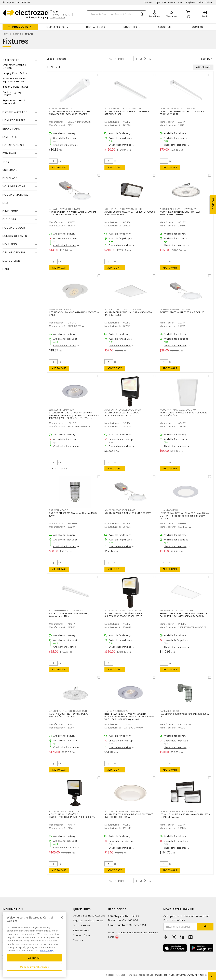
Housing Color (14, 228)
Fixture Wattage (15, 112)
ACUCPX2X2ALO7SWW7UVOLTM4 (123, 309)
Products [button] (20, 27)
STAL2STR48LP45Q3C (61, 109)
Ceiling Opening (14, 252)
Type (6, 162)
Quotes (148, 2)
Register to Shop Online (199, 2)
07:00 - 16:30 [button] (60, 15)
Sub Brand (10, 170)
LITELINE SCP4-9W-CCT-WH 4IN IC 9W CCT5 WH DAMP (75, 314)
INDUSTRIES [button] (130, 27)
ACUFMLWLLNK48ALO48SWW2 (66, 611)
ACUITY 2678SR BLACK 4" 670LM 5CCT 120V (128, 513)
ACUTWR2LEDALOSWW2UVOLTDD (123, 209)
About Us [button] (164, 27)
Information (13, 909)
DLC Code (10, 219)
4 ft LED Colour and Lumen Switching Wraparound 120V (69, 615)
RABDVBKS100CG (170, 711)
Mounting (10, 244)
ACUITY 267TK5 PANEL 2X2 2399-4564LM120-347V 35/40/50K (129, 314)
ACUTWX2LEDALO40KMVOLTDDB (178, 811)
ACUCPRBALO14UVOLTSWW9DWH (68, 711)
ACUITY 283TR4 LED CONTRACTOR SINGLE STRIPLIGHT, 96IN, (127, 113)
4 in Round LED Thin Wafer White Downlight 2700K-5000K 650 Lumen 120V (72, 213)
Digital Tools (96, 27)
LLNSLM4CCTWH (169, 510)
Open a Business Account (169, 2)
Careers (78, 940)
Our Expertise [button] (56, 27)
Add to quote (59, 469)
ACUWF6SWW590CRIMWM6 (175, 309)
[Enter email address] (180, 927)
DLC (5, 203)
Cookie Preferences (116, 975)
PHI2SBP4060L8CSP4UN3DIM (176, 611)
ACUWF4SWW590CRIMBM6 (120, 510)
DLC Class (10, 178)
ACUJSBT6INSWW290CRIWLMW (122, 811)
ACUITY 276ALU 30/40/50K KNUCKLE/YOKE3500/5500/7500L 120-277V (72, 816)
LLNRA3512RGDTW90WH (63, 410)
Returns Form (82, 930)
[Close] (62, 917)
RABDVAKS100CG (59, 510)
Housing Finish (13, 145)
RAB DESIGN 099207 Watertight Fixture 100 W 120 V (73, 514)
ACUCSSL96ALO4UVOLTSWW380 (123, 109)
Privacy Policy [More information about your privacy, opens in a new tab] (47, 951)
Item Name (10, 153)
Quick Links (82, 909)
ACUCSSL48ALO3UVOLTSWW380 (179, 109)
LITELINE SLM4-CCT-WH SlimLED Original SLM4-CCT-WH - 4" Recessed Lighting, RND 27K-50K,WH (185, 516)
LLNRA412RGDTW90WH (117, 711)
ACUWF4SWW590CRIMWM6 (65, 209)
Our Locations (82, 925)
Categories (11, 60)
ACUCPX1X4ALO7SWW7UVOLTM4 (178, 410)
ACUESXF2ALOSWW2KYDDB (64, 811)
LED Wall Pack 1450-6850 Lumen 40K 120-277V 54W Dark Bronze (185, 816)
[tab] (20, 60)
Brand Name (11, 129)
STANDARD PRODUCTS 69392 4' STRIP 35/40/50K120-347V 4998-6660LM (70, 113)
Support (11, 2)
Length (8, 269)
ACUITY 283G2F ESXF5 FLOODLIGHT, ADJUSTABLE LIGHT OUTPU (123, 414)
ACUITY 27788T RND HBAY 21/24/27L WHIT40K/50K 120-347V (68, 715)
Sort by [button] (206, 59)
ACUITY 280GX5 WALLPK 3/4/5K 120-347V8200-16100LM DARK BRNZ (130, 213)
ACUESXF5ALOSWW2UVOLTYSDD (123, 410)
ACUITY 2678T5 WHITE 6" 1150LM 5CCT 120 (182, 312)
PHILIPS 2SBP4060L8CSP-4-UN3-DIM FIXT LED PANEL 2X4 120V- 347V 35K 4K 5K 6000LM (184, 615)
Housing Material (15, 195)
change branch (57, 18)
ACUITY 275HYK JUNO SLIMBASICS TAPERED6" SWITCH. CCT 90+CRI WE (129, 816)
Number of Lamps (15, 236)
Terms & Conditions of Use (140, 975)
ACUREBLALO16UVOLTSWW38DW (178, 209)
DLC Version (11, 261)
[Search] (116, 14)
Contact (198, 27)
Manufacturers (14, 120)
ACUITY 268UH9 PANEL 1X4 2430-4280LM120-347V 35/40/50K (184, 414)
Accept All (34, 958)
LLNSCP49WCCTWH (60, 309)
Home (6, 34)
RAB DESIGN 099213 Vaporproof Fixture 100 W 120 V (185, 715)
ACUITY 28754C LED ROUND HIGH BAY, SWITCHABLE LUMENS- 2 (180, 213)
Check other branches (65, 145)
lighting (17, 34)
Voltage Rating (14, 186)
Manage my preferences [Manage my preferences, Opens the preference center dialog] (34, 967)
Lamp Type (10, 137)
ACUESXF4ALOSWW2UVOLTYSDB (123, 611)
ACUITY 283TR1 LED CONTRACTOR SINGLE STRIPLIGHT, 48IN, (182, 113)
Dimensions (11, 211)
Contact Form (81, 935)
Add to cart (59, 167)
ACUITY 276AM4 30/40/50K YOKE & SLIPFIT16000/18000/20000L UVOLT (124, 615)
